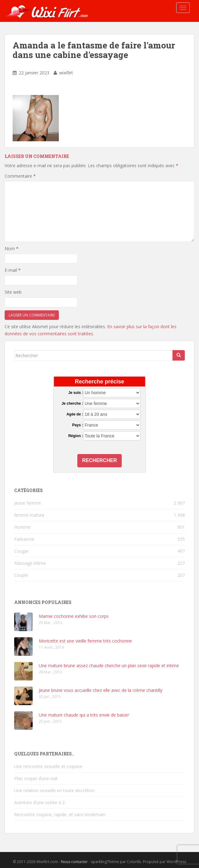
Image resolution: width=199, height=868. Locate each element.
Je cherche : (72, 403)
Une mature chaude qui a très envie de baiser (84, 715)
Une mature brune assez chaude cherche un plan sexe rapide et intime (109, 665)
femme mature (29, 515)
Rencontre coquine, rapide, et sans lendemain (60, 814)
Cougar (21, 551)
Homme (22, 527)
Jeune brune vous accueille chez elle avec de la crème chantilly (101, 690)
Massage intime (30, 563)
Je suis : (76, 393)
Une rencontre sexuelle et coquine (48, 766)
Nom (12, 248)
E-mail (13, 270)
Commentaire (20, 176)
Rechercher (100, 460)
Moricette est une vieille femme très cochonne (85, 641)
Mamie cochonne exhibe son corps (74, 616)
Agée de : (75, 414)
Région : (76, 436)
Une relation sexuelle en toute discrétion (54, 790)
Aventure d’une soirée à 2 (39, 802)
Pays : (77, 425)
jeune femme (28, 503)
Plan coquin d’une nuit (36, 778)
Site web (13, 292)
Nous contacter (74, 862)
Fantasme (24, 539)
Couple (21, 575)
